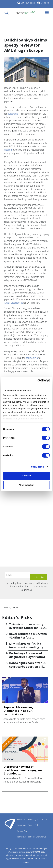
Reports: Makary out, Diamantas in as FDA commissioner (18, 711)
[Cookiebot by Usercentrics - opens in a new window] (38, 381)
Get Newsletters (28, 3)
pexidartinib (32, 358)
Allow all (26, 476)
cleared (8, 150)
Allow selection (26, 485)
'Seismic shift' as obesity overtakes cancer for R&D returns (27, 628)
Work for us (41, 837)
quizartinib (13, 114)
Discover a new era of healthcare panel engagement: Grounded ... (25, 770)
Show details (38, 467)
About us (21, 819)
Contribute (22, 825)
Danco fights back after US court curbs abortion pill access (28, 667)
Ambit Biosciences (13, 303)
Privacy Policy (23, 831)
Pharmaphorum (10, 824)
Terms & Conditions (26, 837)
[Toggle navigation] (7, 13)
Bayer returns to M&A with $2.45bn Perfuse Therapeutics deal (28, 637)
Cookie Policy (34, 825)
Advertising (31, 819)
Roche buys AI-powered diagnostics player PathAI (27, 655)
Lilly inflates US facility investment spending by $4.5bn (26, 647)
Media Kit (45, 3)
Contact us (42, 819)
